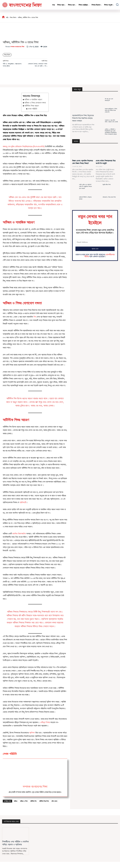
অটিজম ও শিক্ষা (24, 801)
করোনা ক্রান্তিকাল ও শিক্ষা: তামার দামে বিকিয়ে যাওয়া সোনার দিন (111, 110)
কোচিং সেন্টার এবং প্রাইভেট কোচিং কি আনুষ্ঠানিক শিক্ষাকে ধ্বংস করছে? (85, 186)
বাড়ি (7, 17)
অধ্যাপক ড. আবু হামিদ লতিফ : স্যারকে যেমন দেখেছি (111, 121)
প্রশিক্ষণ (32, 733)
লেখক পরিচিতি (32, 109)
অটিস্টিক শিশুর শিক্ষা (44, 801)
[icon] (3, 17)
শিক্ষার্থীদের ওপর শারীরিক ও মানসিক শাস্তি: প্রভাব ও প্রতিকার (15, 843)
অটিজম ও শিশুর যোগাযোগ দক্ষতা (35, 103)
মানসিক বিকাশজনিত (19, 534)
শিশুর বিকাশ (13, 17)
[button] (117, 5)
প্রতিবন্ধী (23, 502)
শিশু (35, 317)
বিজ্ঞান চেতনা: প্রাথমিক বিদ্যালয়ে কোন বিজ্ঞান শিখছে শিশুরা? (82, 162)
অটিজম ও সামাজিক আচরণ (33, 99)
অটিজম (16, 801)
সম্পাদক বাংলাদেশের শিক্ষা (17, 47)
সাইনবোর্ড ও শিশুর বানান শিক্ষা (109, 197)
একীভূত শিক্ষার (45, 722)
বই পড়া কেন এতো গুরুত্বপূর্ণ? (109, 100)
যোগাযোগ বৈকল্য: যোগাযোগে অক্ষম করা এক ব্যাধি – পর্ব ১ (38, 65)
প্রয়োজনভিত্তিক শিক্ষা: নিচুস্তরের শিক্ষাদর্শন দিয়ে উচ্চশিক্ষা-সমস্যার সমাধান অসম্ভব (83, 118)
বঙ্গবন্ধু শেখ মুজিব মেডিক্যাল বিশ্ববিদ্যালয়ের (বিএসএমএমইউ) (24, 146)
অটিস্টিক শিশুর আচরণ (32, 106)
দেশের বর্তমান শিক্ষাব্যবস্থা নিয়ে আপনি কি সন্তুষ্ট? (106, 162)
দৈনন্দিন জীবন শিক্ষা (107, 185)
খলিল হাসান (54, 801)
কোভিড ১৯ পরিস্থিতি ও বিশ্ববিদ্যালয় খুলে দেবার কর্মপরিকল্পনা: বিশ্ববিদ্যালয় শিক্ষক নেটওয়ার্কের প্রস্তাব (111, 132)
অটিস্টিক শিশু (33, 801)
